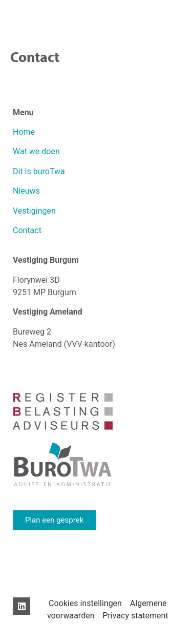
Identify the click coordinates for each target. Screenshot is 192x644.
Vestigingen (35, 211)
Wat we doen (36, 151)
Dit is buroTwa (39, 171)
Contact (27, 230)
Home (24, 132)
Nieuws (26, 191)
